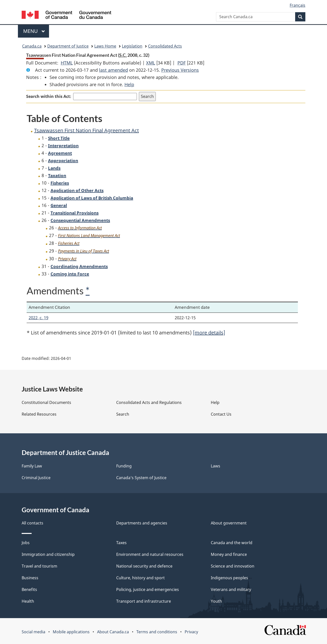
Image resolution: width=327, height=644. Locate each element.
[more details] (209, 333)
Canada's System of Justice (141, 478)
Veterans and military (231, 589)
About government (229, 523)
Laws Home (105, 46)
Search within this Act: (49, 96)
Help (129, 84)
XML (151, 63)
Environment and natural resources (150, 554)
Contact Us (221, 414)
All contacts (32, 523)
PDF (182, 63)
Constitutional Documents (46, 402)
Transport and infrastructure (144, 601)
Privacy (191, 632)
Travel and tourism (39, 566)
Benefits (29, 589)
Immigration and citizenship (48, 554)
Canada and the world (232, 543)
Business (30, 578)
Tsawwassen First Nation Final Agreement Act (86, 130)
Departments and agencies (142, 523)
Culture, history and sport (140, 578)
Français (298, 5)
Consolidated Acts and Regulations (149, 402)
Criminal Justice (36, 478)
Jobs (26, 543)
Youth (216, 601)
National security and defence (144, 566)
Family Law (32, 466)
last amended (113, 70)
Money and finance (229, 554)
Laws (216, 466)
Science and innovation (233, 566)
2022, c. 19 (38, 318)
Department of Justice (68, 46)
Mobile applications (71, 632)
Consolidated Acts (165, 46)
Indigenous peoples (229, 578)
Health (28, 601)
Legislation (132, 46)
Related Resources (39, 414)
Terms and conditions (157, 632)
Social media (33, 632)
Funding (124, 466)
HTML (67, 63)
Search (123, 414)
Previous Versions (180, 70)
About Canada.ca (113, 632)
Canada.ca (32, 46)
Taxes (121, 543)
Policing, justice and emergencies (148, 589)
